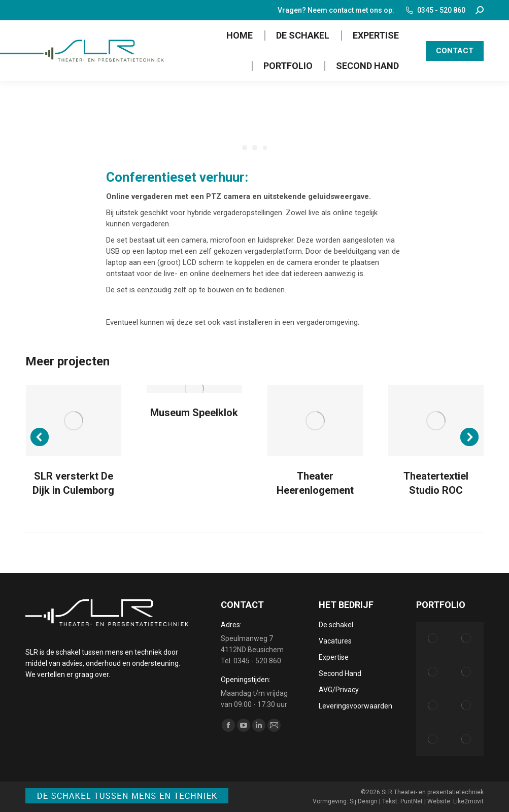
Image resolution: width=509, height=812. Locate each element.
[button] (40, 437)
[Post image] (74, 420)
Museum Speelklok (194, 413)
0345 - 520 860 (435, 10)
